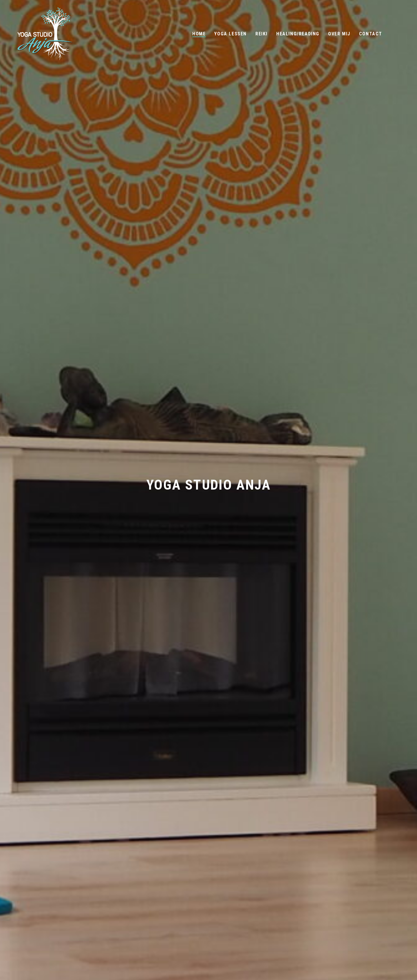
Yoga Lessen (231, 34)
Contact (371, 34)
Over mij (339, 34)
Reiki (261, 34)
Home (199, 34)
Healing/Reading (298, 34)
